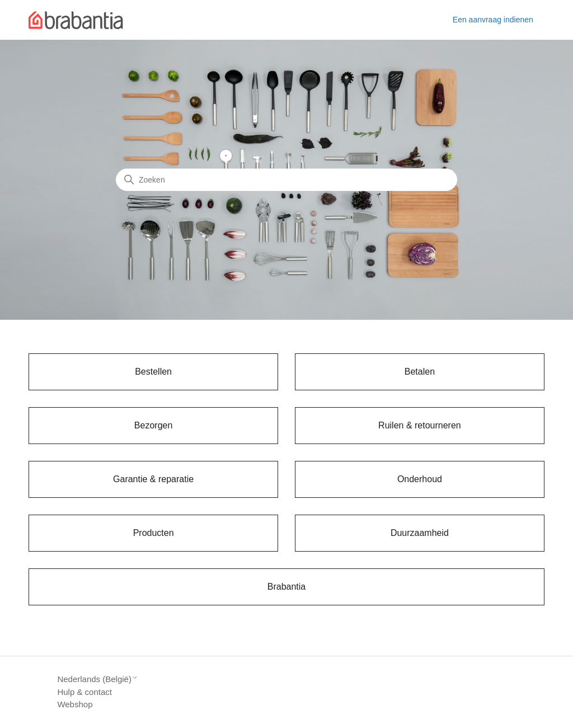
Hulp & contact (84, 692)
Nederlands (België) (98, 679)
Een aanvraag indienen (493, 20)
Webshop (75, 704)
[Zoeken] (286, 180)
